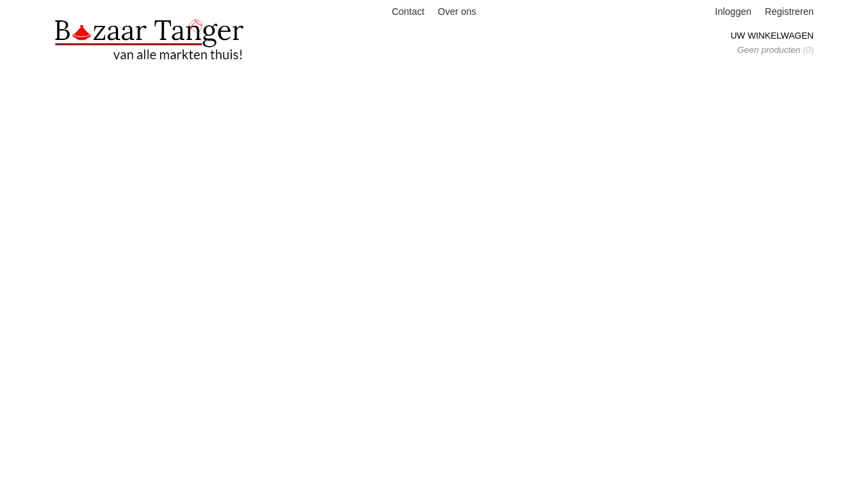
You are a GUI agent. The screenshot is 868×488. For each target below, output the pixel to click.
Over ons (457, 12)
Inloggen (733, 12)
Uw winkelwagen (772, 36)
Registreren (789, 12)
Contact (408, 12)
